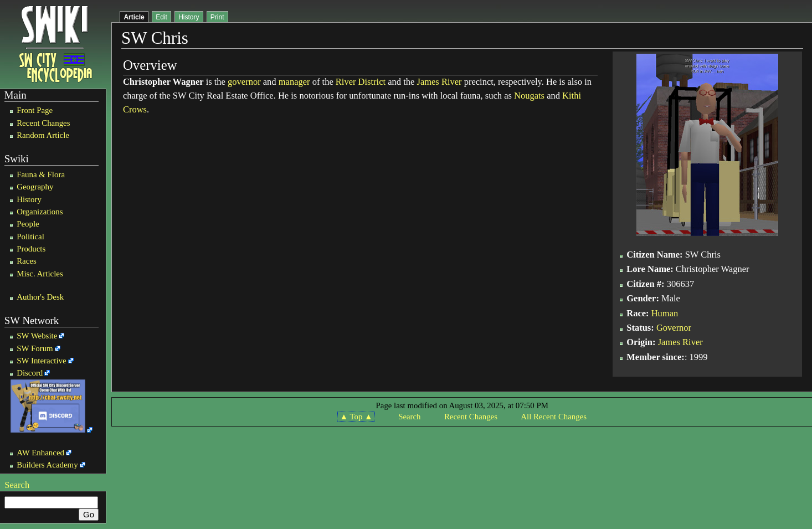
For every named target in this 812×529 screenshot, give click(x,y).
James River (439, 82)
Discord (30, 373)
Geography (35, 187)
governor (244, 82)
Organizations (40, 212)
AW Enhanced (40, 453)
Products (31, 249)
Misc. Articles (40, 274)
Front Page (35, 110)
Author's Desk (40, 297)
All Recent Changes (554, 417)
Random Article (43, 135)
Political (30, 237)
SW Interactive (41, 361)
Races (27, 261)
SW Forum (35, 348)
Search (17, 485)
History (29, 199)
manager (294, 82)
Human (665, 313)
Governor (674, 328)
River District (361, 82)
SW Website (37, 336)
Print (217, 17)
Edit (161, 17)
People (28, 224)
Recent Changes (43, 123)
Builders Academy (47, 465)
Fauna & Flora (41, 174)
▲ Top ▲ (356, 417)
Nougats (529, 96)
